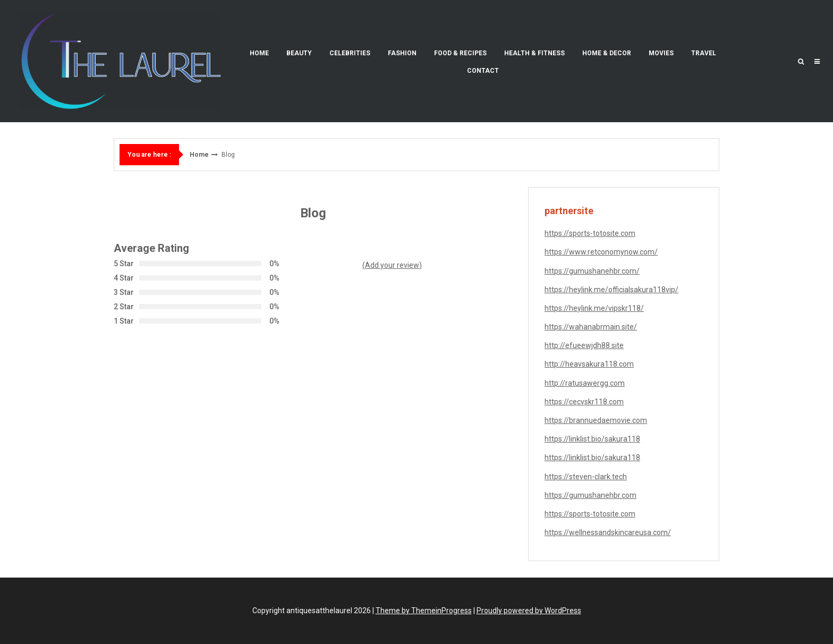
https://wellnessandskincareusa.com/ (608, 532)
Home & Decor (607, 53)
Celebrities (350, 53)
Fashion (402, 53)
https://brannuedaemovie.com (596, 420)
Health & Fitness (534, 53)
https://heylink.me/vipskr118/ (594, 308)
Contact (483, 71)
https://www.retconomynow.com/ (601, 252)
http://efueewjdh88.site (584, 345)
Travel (704, 53)
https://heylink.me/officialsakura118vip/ (611, 290)
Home (259, 53)
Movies (661, 53)
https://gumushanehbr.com (590, 495)
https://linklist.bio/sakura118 (592, 439)
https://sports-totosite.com (590, 233)
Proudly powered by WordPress (529, 611)
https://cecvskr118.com (584, 402)
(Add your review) (392, 265)
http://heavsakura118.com (589, 364)
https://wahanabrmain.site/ (591, 327)
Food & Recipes (460, 53)
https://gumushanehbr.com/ (592, 271)
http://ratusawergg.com (585, 383)
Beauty (299, 53)
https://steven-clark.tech (586, 477)
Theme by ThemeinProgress (424, 611)
